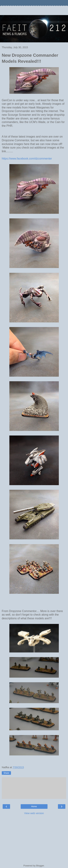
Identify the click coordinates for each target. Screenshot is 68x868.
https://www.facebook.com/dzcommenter (27, 159)
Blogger (40, 866)
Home (34, 806)
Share (6, 773)
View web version (34, 813)
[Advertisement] (34, 11)
